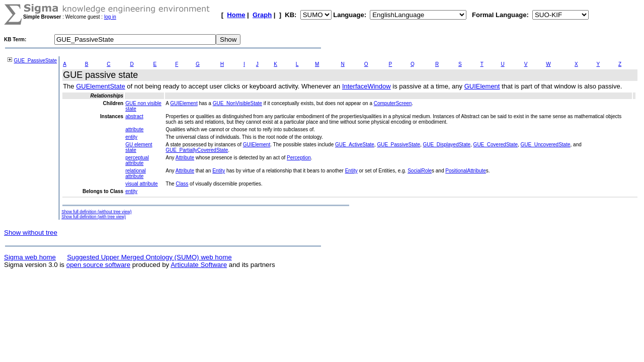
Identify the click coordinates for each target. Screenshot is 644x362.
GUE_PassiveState (36, 61)
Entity (219, 171)
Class (182, 184)
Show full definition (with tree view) (94, 217)
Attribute (185, 158)
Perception (299, 158)
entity (131, 137)
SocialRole (420, 171)
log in (110, 17)
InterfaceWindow (367, 86)
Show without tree (31, 233)
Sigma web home (30, 257)
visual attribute (141, 184)
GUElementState (101, 86)
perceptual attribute (137, 160)
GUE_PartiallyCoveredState (197, 150)
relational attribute (136, 173)
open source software (98, 265)
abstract (134, 116)
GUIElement (482, 86)
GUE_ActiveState (355, 145)
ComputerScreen (393, 103)
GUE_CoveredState (496, 145)
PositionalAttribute (466, 171)
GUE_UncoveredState (546, 145)
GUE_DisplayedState (447, 145)
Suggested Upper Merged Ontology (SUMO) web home (149, 257)
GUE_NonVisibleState (237, 103)
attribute (134, 129)
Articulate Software (199, 265)
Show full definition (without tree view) (96, 212)
